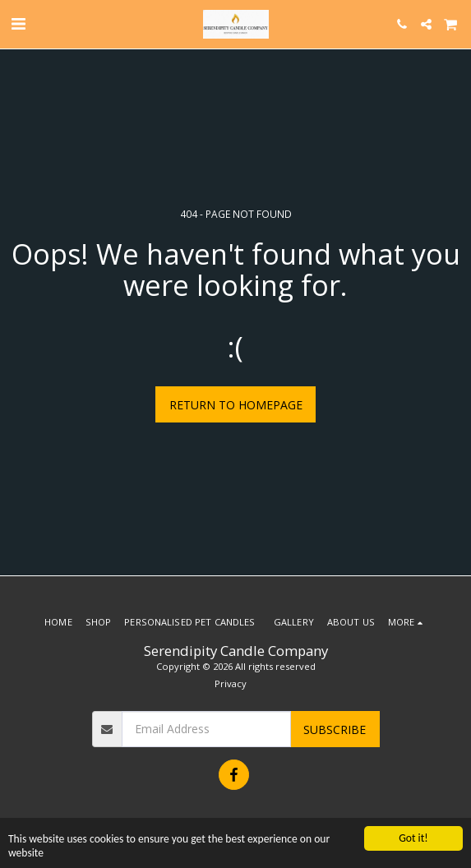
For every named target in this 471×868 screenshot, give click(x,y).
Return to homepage (236, 405)
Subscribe (335, 729)
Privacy (231, 683)
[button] (18, 23)
